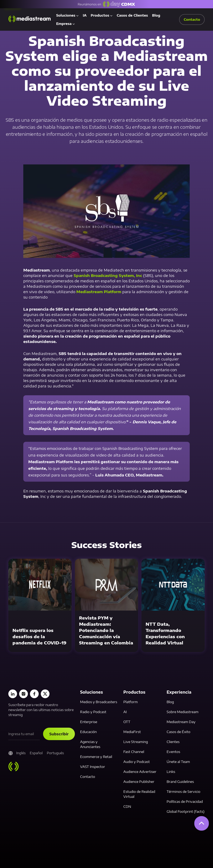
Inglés (21, 753)
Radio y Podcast (93, 712)
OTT (127, 722)
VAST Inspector (93, 767)
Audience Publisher (139, 782)
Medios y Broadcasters (99, 702)
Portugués (55, 753)
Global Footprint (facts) (186, 812)
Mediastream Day (181, 722)
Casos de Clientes (132, 15)
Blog (156, 15)
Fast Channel (134, 752)
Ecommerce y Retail (96, 757)
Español (36, 753)
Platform (131, 702)
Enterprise (89, 722)
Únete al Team (178, 762)
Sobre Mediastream (183, 712)
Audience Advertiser (140, 772)
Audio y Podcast (137, 762)
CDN (127, 807)
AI (125, 712)
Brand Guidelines (180, 782)
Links (171, 772)
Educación (88, 732)
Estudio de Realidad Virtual (139, 794)
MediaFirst (132, 732)
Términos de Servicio (183, 792)
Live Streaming (136, 742)
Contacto (88, 777)
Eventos (173, 752)
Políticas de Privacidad (185, 802)
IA (85, 15)
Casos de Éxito (178, 732)
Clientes (173, 742)
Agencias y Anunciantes (90, 744)
